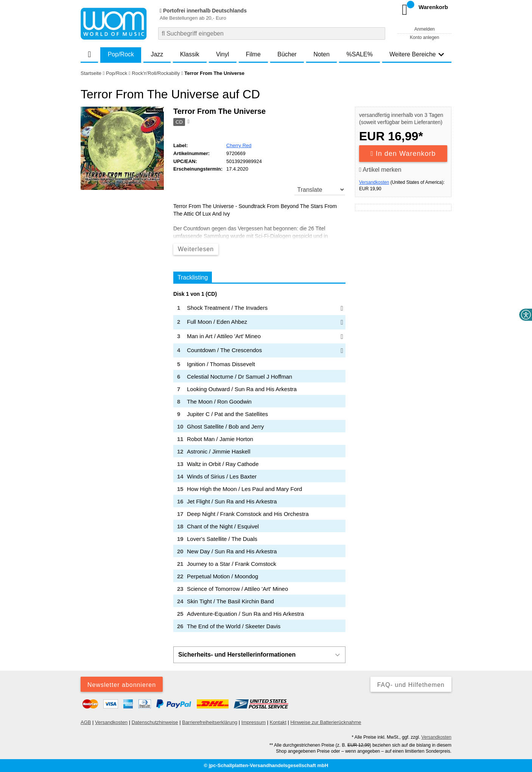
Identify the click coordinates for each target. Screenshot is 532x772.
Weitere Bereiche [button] (417, 54)
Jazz (157, 54)
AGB (86, 722)
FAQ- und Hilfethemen (411, 685)
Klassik (190, 54)
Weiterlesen (196, 249)
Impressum (254, 722)
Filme (253, 54)
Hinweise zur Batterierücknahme (326, 722)
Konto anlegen (424, 37)
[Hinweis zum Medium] (188, 122)
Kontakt (278, 722)
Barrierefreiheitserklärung (210, 722)
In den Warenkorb (403, 154)
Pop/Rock (121, 54)
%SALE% (360, 54)
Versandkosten (374, 182)
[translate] (320, 190)
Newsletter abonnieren (122, 685)
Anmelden (425, 29)
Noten (321, 54)
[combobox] (272, 33)
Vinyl (222, 54)
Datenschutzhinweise (155, 722)
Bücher (287, 54)
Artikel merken (380, 170)
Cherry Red (239, 145)
